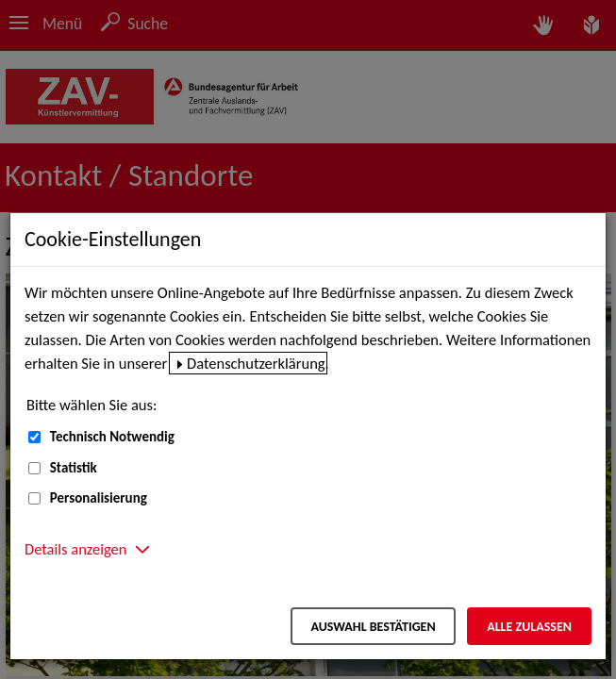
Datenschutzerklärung (256, 363)
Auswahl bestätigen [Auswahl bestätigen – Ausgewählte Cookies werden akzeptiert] (373, 627)
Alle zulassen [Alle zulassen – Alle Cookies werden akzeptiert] (529, 627)
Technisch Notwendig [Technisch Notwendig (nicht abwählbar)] (112, 437)
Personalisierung (99, 498)
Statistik (74, 468)
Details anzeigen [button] (75, 549)
